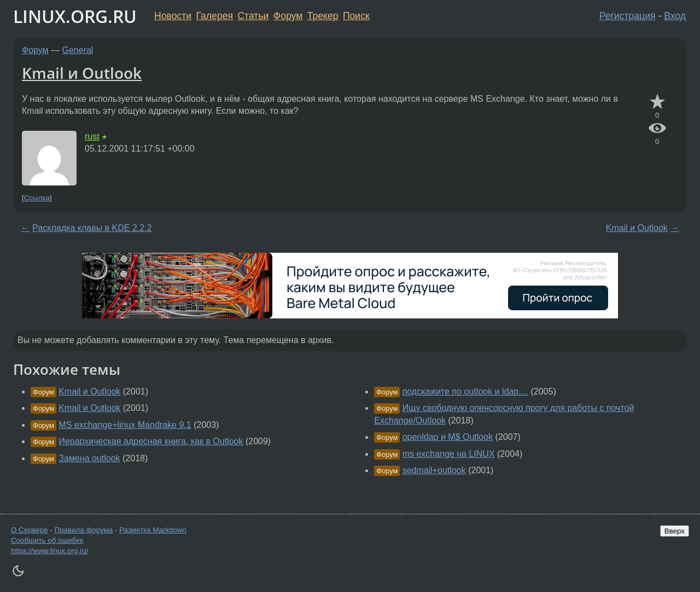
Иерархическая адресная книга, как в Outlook (151, 441)
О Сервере (30, 530)
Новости (173, 16)
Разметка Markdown (153, 530)
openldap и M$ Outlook (448, 437)
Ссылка (37, 198)
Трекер (323, 16)
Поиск (356, 16)
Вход (675, 16)
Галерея (215, 16)
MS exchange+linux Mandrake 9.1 (125, 425)
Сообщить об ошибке (47, 540)
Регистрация (628, 16)
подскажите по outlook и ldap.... (465, 391)
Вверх (675, 531)
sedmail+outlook (434, 470)
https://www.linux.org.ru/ (49, 551)
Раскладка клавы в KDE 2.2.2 (92, 228)
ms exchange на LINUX (449, 454)
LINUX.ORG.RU (75, 16)
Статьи (253, 16)
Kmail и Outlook (82, 73)
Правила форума (84, 530)
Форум (288, 16)
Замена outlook (89, 458)
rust (92, 137)
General (78, 50)
